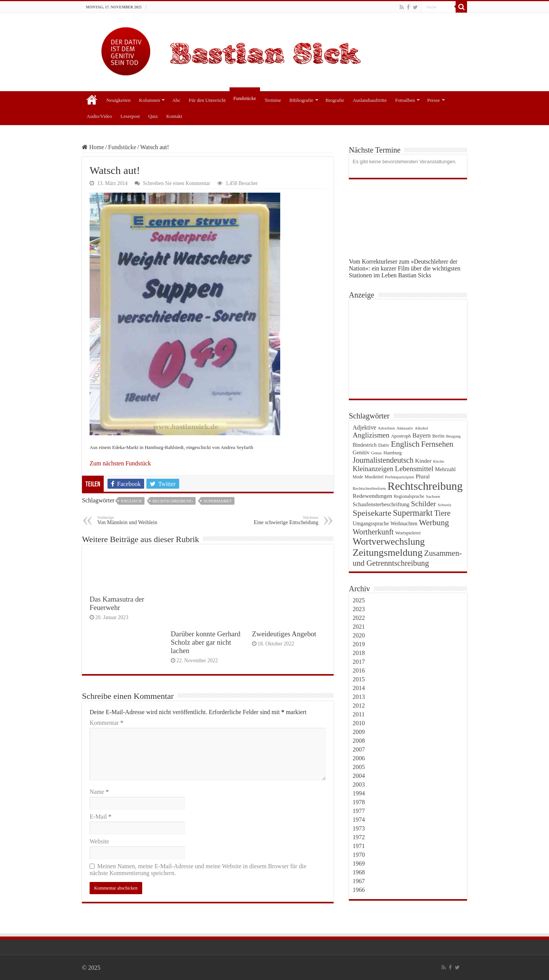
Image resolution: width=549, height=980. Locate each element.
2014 (359, 688)
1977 (359, 811)
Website (99, 841)
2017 (359, 662)
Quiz (153, 116)
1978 (359, 802)
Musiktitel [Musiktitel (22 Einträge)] (374, 477)
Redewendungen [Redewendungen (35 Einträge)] (372, 496)
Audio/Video (99, 116)
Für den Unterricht (207, 100)
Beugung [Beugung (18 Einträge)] (453, 436)
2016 (359, 670)
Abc (176, 100)
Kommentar (106, 723)
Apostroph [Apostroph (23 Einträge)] (401, 436)
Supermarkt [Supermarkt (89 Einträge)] (413, 513)
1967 (359, 881)
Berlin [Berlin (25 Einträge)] (438, 436)
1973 (359, 828)
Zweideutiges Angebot (284, 634)
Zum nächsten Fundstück (120, 463)
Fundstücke (245, 98)
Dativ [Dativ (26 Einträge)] (384, 445)
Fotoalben (405, 100)
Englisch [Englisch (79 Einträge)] (405, 444)
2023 (359, 609)
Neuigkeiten (119, 100)
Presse (433, 100)
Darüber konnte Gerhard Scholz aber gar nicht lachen (206, 642)
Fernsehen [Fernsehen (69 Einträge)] (437, 444)
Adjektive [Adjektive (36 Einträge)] (364, 427)
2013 (359, 697)
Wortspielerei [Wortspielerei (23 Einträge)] (408, 533)
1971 (359, 846)
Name (99, 792)
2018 (359, 653)
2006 (359, 758)
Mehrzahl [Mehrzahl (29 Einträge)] (445, 469)
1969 (359, 863)
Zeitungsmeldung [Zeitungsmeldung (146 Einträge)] (388, 553)
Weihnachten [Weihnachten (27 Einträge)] (404, 524)
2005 (359, 767)
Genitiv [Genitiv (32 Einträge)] (361, 452)
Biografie (335, 100)
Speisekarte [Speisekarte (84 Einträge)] (372, 513)
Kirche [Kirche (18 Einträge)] (439, 461)
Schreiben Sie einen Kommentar (177, 183)
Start (92, 99)
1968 (359, 872)
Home (93, 147)
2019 (359, 644)
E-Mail (100, 817)
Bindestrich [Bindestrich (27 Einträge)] (365, 445)
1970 (359, 855)
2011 (359, 714)
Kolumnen (150, 100)
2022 (359, 618)
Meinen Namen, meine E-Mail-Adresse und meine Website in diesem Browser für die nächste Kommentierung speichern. (198, 870)
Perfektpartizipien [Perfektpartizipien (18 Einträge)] (400, 477)
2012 (359, 706)
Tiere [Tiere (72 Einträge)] (442, 513)
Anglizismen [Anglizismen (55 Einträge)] (371, 435)
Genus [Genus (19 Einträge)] (377, 453)
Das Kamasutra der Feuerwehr (117, 603)
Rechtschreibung (173, 501)
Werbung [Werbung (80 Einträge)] (434, 523)
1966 (359, 890)
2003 (359, 784)
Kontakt (174, 116)
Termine (273, 100)
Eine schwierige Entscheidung (279, 520)
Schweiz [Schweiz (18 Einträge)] (445, 505)
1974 (359, 820)
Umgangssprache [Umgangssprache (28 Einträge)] (371, 524)
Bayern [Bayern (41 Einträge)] (422, 435)
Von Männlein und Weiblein (136, 520)
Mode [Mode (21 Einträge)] (358, 477)
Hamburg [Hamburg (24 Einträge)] (393, 453)
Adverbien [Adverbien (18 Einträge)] (386, 428)
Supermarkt (218, 501)
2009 (359, 732)
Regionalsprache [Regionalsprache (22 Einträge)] (409, 496)
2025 (359, 600)
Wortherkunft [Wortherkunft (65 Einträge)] (373, 532)
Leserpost (130, 116)
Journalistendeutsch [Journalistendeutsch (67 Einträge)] (383, 460)
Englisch (131, 501)
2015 (359, 679)
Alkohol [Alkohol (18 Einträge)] (421, 428)
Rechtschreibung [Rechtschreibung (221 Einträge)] (425, 486)
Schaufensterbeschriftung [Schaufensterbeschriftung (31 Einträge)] (381, 504)
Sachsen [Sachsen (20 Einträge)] (433, 496)
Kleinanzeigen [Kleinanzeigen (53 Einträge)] (373, 469)
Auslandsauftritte (370, 100)
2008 (359, 741)
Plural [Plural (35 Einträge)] (423, 476)
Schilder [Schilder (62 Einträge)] (424, 504)
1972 (359, 837)
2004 (359, 776)
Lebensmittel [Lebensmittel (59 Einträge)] (414, 469)
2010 (359, 723)
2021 (359, 627)
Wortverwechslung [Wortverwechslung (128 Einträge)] (389, 541)
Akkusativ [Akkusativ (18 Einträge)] (405, 428)
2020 (359, 635)
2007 (359, 749)
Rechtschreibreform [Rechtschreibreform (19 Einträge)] (369, 488)
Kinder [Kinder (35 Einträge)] (423, 461)
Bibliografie (301, 100)
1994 (359, 793)
